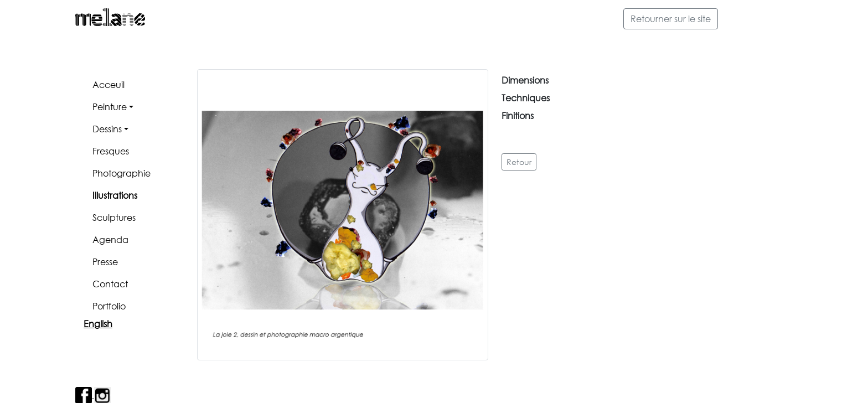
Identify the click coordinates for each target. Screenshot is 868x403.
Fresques (111, 151)
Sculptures (114, 217)
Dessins (107, 129)
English (98, 324)
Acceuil (108, 84)
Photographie (122, 173)
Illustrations (115, 195)
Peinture (110, 107)
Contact (110, 284)
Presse (105, 262)
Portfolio (109, 306)
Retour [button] (519, 162)
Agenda (110, 239)
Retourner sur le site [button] (671, 19)
